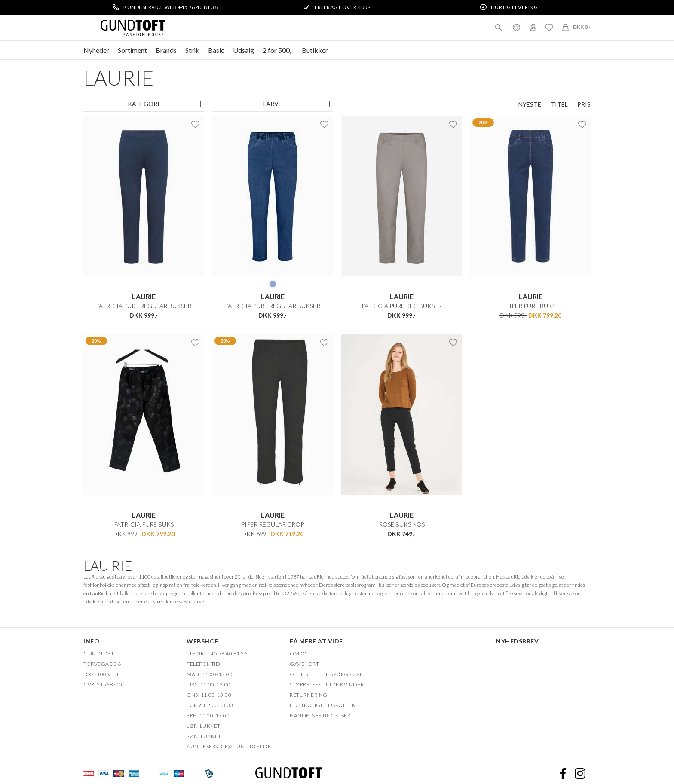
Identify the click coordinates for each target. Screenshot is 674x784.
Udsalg (244, 50)
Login (533, 27)
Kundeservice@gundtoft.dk (229, 746)
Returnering (309, 694)
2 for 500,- (278, 50)
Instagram (580, 773)
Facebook (563, 773)
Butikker (315, 50)
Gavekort (304, 663)
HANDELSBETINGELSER (320, 715)
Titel (559, 104)
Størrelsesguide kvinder (327, 684)
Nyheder (96, 50)
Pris (584, 104)
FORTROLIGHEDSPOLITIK (323, 705)
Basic (216, 50)
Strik (192, 50)
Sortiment (132, 50)
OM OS (299, 653)
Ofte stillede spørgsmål (326, 674)
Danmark (516, 27)
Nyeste (530, 104)
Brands (166, 50)
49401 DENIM (273, 284)
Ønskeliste (549, 27)
